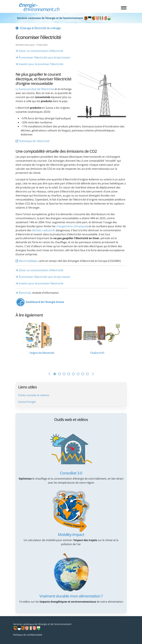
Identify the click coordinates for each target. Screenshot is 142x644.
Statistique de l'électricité (34, 141)
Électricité (25, 293)
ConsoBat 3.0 (71, 473)
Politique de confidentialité (28, 635)
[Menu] (124, 8)
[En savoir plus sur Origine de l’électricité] (42, 335)
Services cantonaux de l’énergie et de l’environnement (64, 18)
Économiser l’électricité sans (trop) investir (45, 57)
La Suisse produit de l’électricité (35, 89)
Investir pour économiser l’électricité (41, 64)
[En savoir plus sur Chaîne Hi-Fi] (97, 335)
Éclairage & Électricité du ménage (40, 28)
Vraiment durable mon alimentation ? (71, 596)
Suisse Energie (27, 402)
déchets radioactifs (44, 230)
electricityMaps (28, 261)
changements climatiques (72, 226)
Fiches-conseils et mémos (34, 395)
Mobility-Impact (71, 534)
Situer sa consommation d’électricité (41, 51)
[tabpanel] (43, 344)
